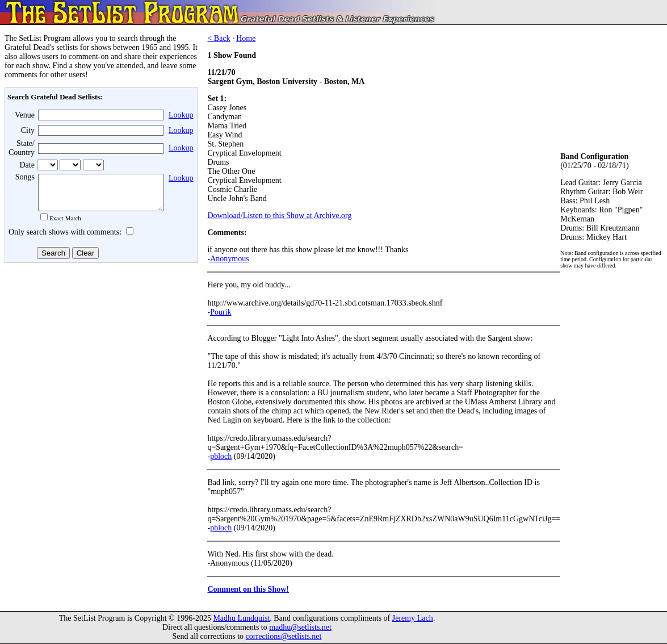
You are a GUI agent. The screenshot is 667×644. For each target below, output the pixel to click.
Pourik (221, 312)
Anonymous (229, 259)
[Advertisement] (100, 357)
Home (246, 38)
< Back (219, 38)
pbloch (221, 456)
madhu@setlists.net (300, 627)
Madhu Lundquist (241, 618)
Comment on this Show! (248, 589)
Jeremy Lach (413, 618)
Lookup (181, 115)
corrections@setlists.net (284, 636)
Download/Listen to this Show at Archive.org (279, 216)
